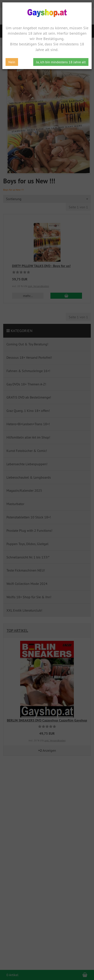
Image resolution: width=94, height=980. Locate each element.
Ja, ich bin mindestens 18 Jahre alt (61, 62)
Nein (12, 62)
